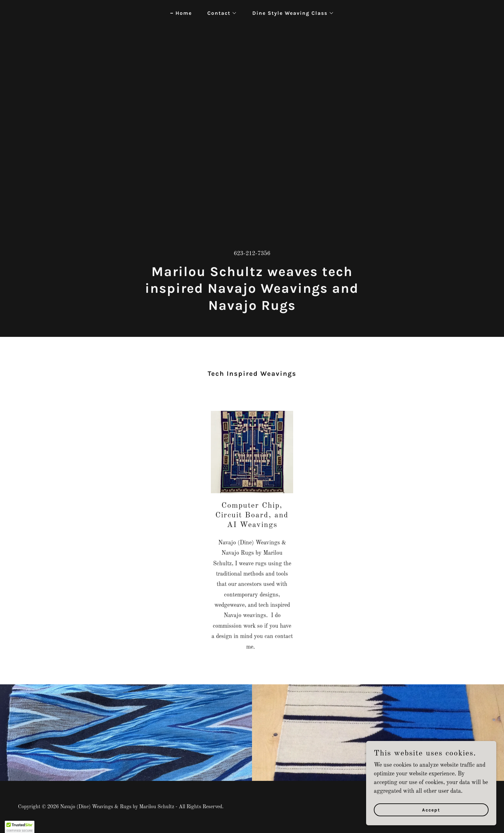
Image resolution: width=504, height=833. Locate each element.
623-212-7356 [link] (252, 254)
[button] (220, 13)
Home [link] (184, 13)
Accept (432, 810)
